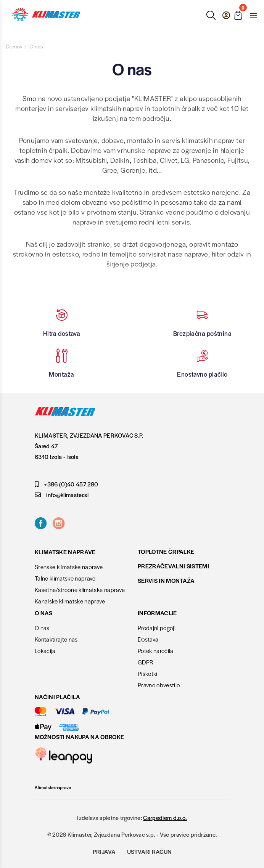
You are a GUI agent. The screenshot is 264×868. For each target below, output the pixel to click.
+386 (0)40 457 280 (66, 484)
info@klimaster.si (62, 495)
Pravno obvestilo (159, 685)
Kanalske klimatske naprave (70, 601)
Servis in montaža (166, 580)
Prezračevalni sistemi (173, 566)
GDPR (145, 662)
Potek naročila (156, 651)
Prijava (104, 851)
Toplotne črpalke (166, 551)
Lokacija (45, 651)
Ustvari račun (149, 851)
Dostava (148, 639)
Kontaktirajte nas (56, 639)
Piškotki (148, 673)
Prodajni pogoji (157, 628)
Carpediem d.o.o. (165, 817)
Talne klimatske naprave (65, 578)
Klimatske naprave (53, 787)
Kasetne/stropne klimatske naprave (80, 590)
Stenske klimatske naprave (69, 567)
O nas (42, 628)
